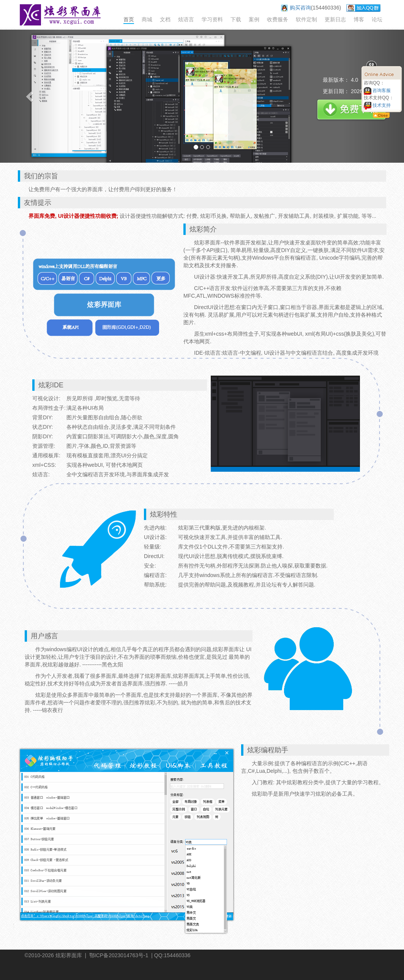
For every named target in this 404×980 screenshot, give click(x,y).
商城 (147, 19)
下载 (236, 19)
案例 (254, 19)
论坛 (377, 19)
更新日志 (335, 19)
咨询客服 (377, 90)
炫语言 (186, 19)
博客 (359, 19)
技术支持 (377, 105)
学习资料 (212, 19)
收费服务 (278, 19)
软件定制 (306, 19)
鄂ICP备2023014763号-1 (119, 955)
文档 (165, 19)
